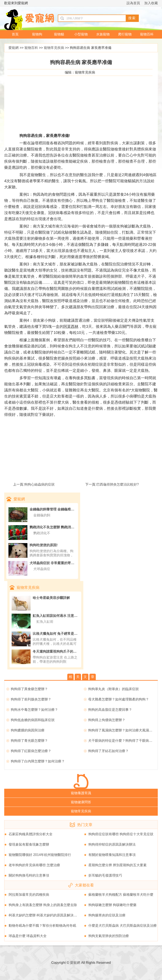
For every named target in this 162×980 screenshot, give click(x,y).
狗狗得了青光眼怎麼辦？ (29, 741)
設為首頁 (133, 3)
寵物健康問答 (81, 802)
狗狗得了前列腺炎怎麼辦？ (31, 699)
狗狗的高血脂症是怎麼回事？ (110, 710)
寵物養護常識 (81, 793)
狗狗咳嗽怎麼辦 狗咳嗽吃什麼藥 (112, 905)
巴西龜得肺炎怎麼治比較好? (118, 484)
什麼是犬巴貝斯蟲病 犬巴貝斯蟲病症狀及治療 (123, 926)
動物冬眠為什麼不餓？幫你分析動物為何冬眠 (42, 926)
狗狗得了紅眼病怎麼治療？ (31, 751)
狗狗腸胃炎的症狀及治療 (107, 915)
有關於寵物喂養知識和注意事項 (112, 855)
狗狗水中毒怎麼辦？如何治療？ (34, 710)
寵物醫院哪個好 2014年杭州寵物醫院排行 (40, 855)
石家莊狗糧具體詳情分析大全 (31, 834)
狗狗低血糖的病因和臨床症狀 (33, 720)
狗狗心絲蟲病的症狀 (39, 484)
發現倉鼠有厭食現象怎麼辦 (29, 844)
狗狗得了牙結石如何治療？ (108, 751)
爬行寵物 (125, 34)
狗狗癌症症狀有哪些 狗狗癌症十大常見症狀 (121, 834)
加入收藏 (151, 3)
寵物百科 (147, 34)
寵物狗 (37, 34)
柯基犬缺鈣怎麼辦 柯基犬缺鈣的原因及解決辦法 (45, 915)
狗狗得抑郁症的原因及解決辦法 (112, 844)
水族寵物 (103, 34)
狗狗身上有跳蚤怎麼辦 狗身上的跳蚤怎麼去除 (43, 905)
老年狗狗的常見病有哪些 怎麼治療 (34, 865)
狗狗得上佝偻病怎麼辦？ (107, 720)
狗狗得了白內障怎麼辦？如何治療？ (38, 761)
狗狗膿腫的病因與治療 (28, 730)
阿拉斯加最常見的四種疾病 (29, 895)
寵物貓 (59, 34)
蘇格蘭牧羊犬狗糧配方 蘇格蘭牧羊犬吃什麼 (121, 895)
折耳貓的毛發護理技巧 (105, 875)
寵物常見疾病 (54, 48)
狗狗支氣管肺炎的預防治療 (109, 936)
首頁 (15, 34)
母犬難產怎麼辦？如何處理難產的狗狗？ (119, 699)
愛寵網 (13, 48)
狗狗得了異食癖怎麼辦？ (29, 689)
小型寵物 (81, 34)
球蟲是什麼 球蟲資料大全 (28, 936)
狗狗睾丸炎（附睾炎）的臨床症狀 (113, 689)
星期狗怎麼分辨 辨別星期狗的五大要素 (117, 865)
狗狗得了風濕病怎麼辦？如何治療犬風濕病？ (122, 730)
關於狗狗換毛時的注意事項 (29, 875)
